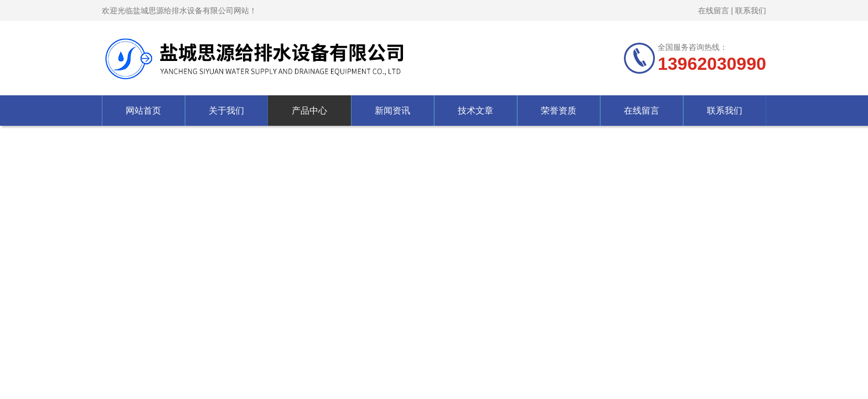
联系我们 (751, 11)
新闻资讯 (392, 111)
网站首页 (143, 111)
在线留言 (714, 11)
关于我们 (226, 111)
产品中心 (309, 111)
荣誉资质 (559, 111)
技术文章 (476, 111)
